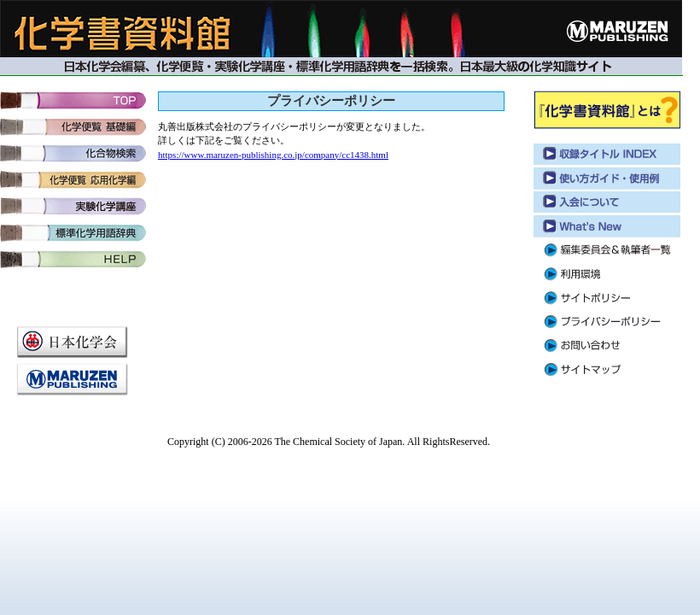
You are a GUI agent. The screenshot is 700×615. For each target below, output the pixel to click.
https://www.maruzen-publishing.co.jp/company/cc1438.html (273, 155)
